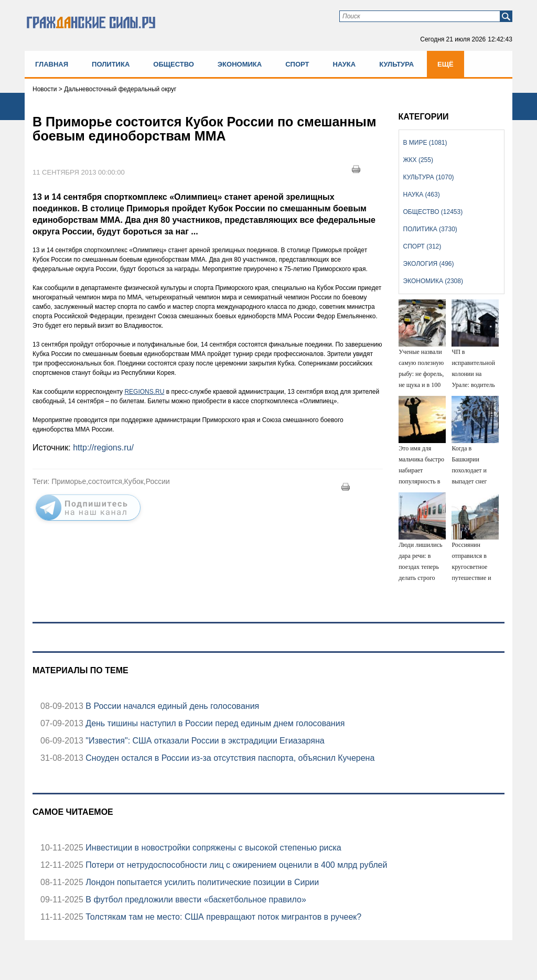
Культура (396, 64)
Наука (344, 64)
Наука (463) (422, 195)
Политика (111, 64)
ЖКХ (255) (418, 160)
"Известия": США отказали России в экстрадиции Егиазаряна (204, 741)
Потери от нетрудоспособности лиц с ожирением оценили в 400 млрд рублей (235, 865)
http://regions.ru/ (103, 448)
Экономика (240, 64)
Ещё (445, 64)
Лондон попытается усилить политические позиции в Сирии (201, 882)
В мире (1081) (425, 143)
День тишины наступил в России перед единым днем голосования (214, 723)
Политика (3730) (430, 229)
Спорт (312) (422, 246)
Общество (174, 64)
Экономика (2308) (433, 281)
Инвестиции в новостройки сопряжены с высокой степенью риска (212, 848)
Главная (52, 64)
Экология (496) (429, 264)
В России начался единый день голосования (171, 706)
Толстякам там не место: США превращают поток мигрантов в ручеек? (222, 917)
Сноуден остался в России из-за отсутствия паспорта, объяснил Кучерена (229, 758)
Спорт (297, 64)
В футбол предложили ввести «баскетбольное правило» (195, 900)
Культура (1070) (429, 177)
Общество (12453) (433, 212)
